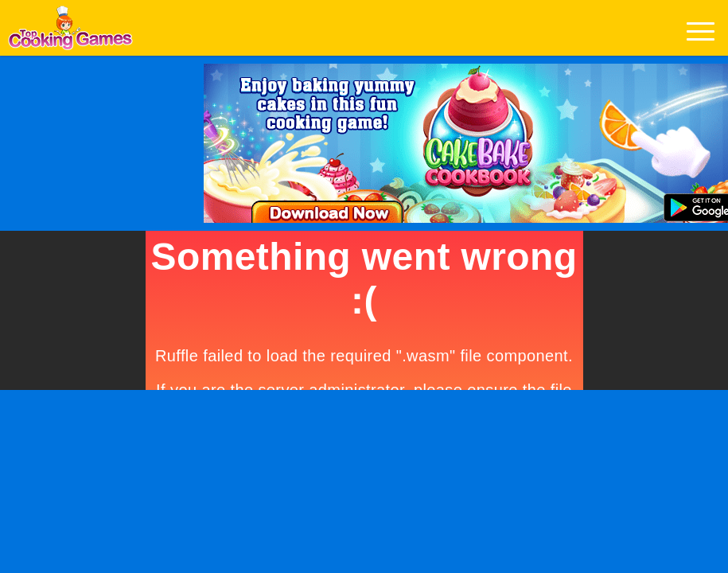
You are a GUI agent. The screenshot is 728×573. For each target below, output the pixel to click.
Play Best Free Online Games (70, 32)
